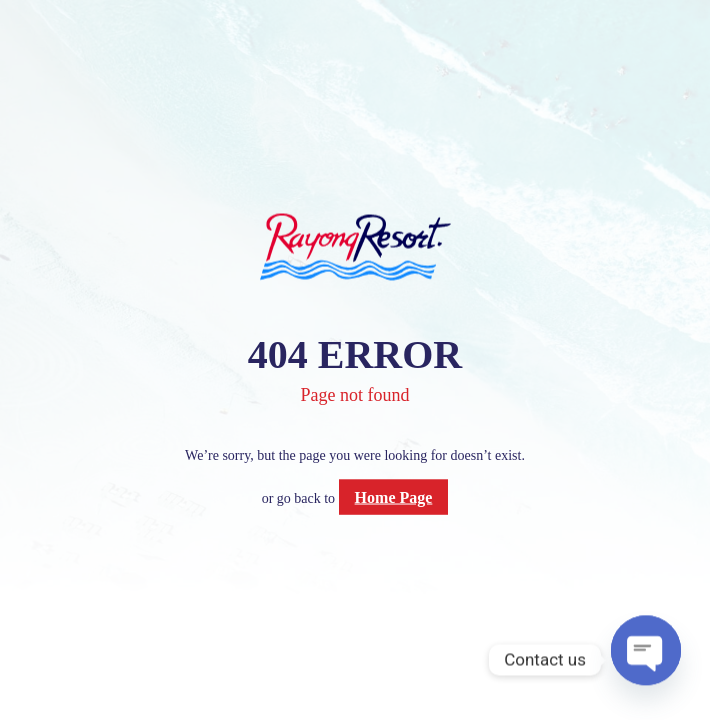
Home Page (394, 496)
